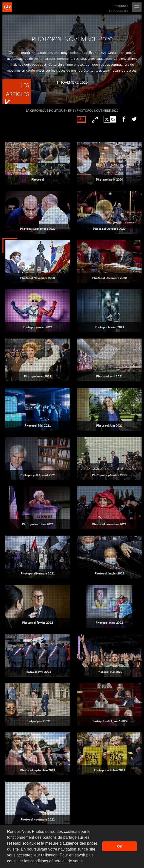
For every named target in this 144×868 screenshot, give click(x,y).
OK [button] (120, 846)
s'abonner (121, 6)
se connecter (119, 11)
